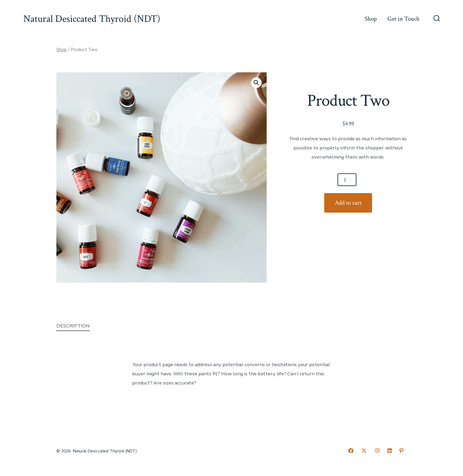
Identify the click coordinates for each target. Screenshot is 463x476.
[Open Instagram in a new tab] (377, 451)
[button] (256, 83)
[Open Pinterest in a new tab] (401, 451)
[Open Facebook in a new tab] (351, 451)
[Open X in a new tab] (364, 451)
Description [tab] (73, 326)
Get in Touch (404, 19)
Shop (371, 19)
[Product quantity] (347, 180)
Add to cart (348, 203)
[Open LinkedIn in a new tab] (389, 451)
